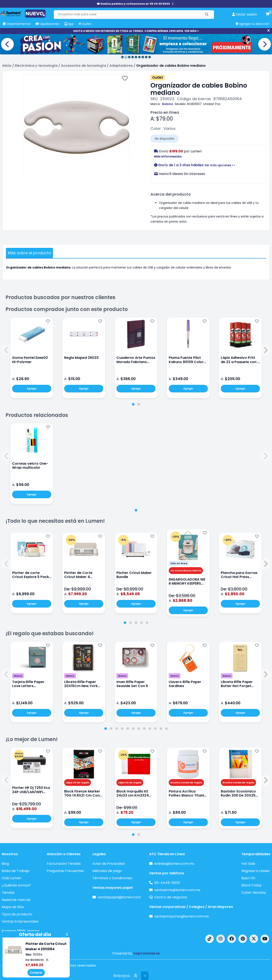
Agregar (32, 389)
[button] (7, 350)
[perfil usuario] (245, 14)
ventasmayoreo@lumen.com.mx (182, 916)
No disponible (165, 139)
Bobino (168, 104)
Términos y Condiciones (112, 878)
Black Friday (251, 885)
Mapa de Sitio (13, 907)
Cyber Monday (254, 893)
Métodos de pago (107, 871)
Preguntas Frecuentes (65, 871)
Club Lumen (11, 878)
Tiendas (8, 893)
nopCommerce (147, 953)
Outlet (158, 77)
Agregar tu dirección (253, 24)
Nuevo (18, 676)
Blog (5, 864)
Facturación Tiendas (64, 864)
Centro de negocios (171, 897)
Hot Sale (248, 864)
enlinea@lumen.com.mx (174, 864)
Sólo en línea (179, 563)
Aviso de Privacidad (108, 864)
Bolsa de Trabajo (16, 871)
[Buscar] (207, 15)
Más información (168, 156)
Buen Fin (248, 878)
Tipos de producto (17, 914)
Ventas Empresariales (20, 921)
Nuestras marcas (16, 900)
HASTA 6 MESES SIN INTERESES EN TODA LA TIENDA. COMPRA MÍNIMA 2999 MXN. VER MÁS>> (136, 31)
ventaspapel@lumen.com (119, 897)
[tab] (133, 404)
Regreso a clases (256, 871)
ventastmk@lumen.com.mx (177, 890)
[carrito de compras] (268, 14)
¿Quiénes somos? (16, 885)
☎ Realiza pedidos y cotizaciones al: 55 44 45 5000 (133, 4)
